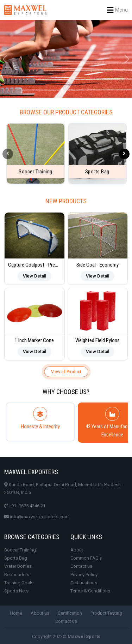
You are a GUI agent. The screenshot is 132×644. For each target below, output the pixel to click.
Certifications (84, 583)
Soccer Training (20, 550)
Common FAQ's (86, 558)
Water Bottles (18, 566)
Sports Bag (16, 558)
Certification (70, 613)
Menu (117, 10)
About (77, 550)
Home (16, 613)
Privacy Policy (84, 575)
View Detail (34, 276)
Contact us (81, 566)
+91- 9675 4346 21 (25, 506)
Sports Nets (16, 591)
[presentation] (8, 154)
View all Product (66, 371)
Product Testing (106, 613)
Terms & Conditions (90, 591)
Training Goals (19, 583)
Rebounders (17, 575)
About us (40, 613)
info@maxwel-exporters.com (36, 517)
